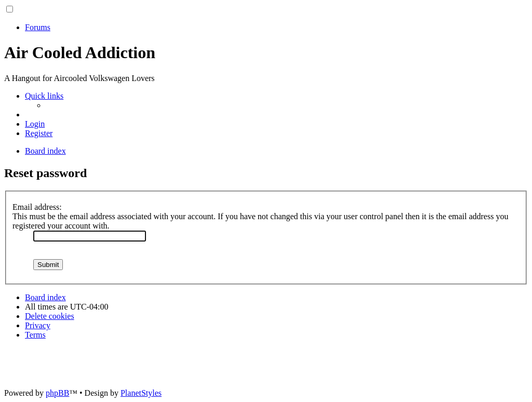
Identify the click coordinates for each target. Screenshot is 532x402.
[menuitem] (35, 124)
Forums (38, 27)
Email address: (37, 207)
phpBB (57, 393)
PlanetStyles (141, 393)
